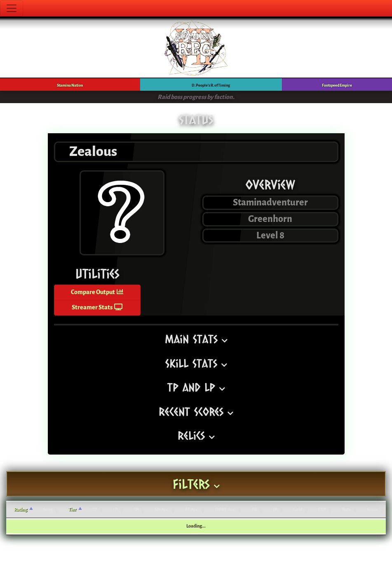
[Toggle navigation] (12, 8)
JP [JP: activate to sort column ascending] (275, 510)
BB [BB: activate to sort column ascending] (254, 510)
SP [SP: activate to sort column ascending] (136, 510)
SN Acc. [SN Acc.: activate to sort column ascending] (162, 510)
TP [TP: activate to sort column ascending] (95, 510)
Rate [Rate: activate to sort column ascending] (346, 510)
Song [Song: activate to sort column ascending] (48, 510)
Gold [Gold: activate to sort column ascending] (298, 510)
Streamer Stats (97, 308)
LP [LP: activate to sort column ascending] (115, 510)
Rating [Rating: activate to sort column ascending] (21, 510)
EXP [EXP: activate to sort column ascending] (322, 510)
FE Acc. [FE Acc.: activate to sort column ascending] (192, 510)
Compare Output (97, 292)
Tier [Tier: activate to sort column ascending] (72, 510)
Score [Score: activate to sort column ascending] (372, 510)
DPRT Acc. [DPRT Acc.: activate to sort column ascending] (225, 510)
